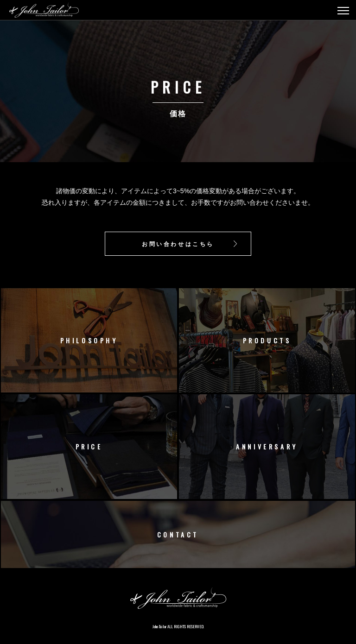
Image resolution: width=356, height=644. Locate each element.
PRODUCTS (267, 340)
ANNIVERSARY (267, 446)
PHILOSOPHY (89, 340)
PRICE (89, 446)
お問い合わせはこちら (178, 243)
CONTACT (178, 534)
